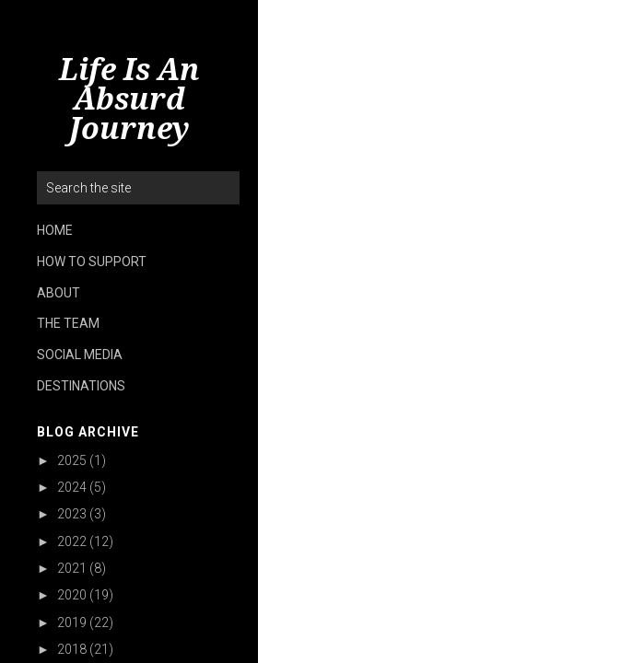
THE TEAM (68, 323)
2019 (72, 622)
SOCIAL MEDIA (80, 355)
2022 (72, 541)
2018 (72, 649)
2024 (72, 487)
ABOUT (59, 293)
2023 (72, 514)
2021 (72, 568)
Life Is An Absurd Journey (129, 99)
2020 (72, 595)
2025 (72, 460)
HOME (55, 230)
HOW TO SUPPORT (92, 262)
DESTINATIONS (81, 386)
